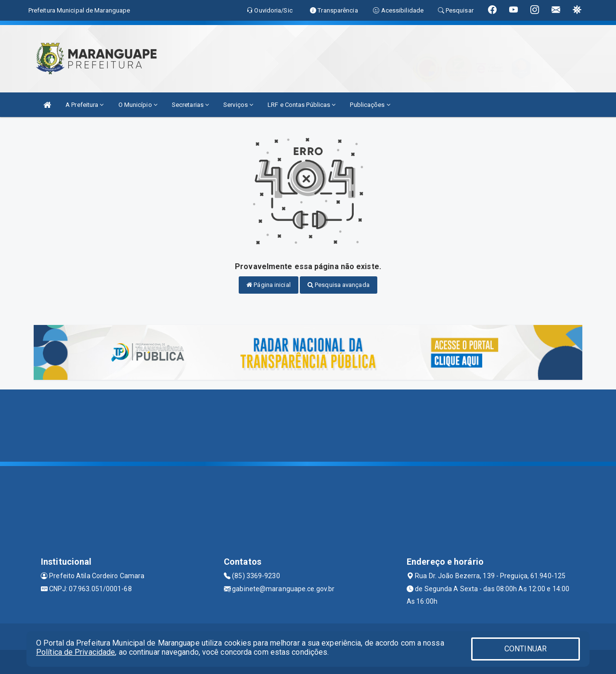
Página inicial (269, 285)
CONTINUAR (526, 649)
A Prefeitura (84, 105)
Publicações (370, 105)
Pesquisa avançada (339, 285)
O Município (138, 105)
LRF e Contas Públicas (302, 105)
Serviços (238, 105)
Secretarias (190, 105)
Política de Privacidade (76, 652)
